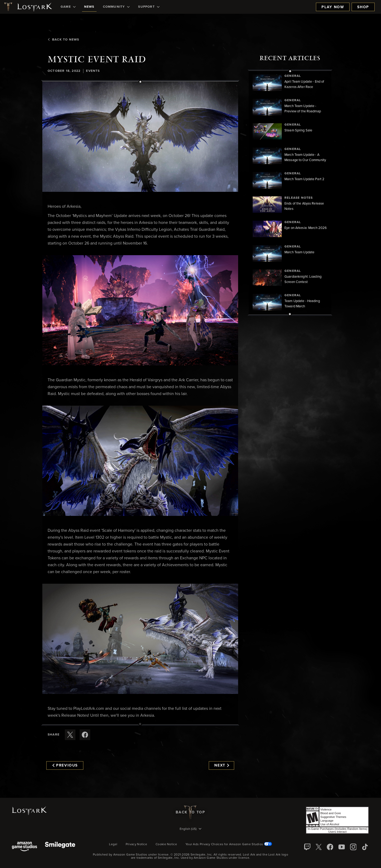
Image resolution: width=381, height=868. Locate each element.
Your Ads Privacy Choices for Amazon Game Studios (229, 844)
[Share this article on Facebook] (85, 735)
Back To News (63, 40)
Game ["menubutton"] (68, 7)
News (89, 7)
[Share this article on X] (70, 735)
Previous (65, 765)
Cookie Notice (166, 844)
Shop (363, 7)
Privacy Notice (136, 844)
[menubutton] (190, 829)
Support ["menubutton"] (149, 7)
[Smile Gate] (60, 847)
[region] (290, 193)
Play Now (333, 7)
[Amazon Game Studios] (24, 847)
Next (222, 765)
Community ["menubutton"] (116, 7)
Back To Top (190, 812)
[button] (140, 137)
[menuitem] (68, 7)
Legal (113, 844)
